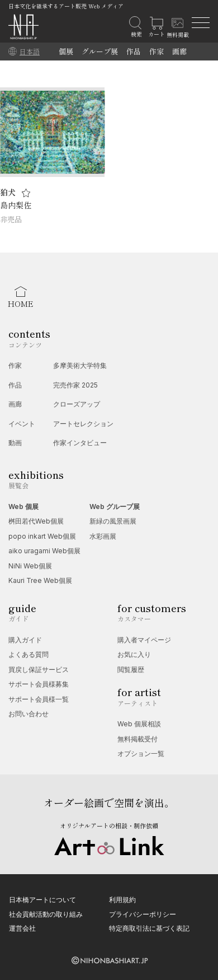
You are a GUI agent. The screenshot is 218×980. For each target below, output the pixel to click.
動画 (15, 443)
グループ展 (100, 51)
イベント (22, 424)
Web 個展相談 (139, 724)
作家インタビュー (80, 443)
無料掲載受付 (138, 739)
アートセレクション (83, 424)
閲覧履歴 (131, 669)
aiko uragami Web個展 (44, 551)
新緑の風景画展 (113, 521)
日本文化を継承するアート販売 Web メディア (66, 6)
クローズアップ (77, 404)
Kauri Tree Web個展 (40, 580)
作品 (134, 51)
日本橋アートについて (42, 900)
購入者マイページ (144, 640)
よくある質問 (29, 654)
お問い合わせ (29, 714)
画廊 (179, 51)
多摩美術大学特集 (80, 365)
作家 (157, 51)
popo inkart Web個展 (42, 536)
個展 (66, 51)
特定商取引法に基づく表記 (149, 928)
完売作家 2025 (75, 385)
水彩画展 (103, 536)
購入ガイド (25, 640)
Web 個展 (23, 507)
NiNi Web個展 (30, 566)
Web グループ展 (115, 507)
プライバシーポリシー (143, 914)
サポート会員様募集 (39, 684)
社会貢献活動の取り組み (46, 914)
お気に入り (134, 654)
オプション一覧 (141, 753)
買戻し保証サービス (39, 669)
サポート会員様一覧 (39, 699)
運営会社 (22, 928)
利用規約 (122, 900)
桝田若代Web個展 (36, 521)
